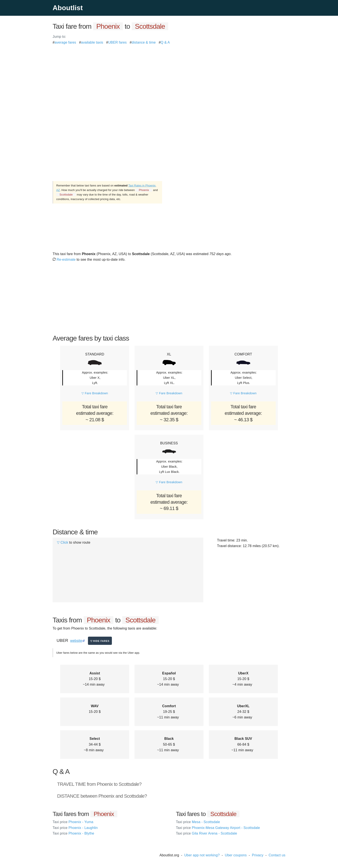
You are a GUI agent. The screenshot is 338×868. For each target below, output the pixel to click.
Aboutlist (68, 8)
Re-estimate (64, 260)
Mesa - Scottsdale (198, 822)
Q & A (165, 42)
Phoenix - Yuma (73, 822)
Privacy (258, 855)
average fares (65, 42)
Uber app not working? (202, 855)
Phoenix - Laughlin (75, 828)
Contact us (277, 855)
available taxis (92, 42)
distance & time (144, 42)
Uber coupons (236, 855)
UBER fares (117, 42)
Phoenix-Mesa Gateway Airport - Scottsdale (218, 828)
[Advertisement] (169, 76)
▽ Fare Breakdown (95, 393)
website (76, 641)
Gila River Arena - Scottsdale (207, 833)
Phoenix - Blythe (73, 833)
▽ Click (63, 542)
